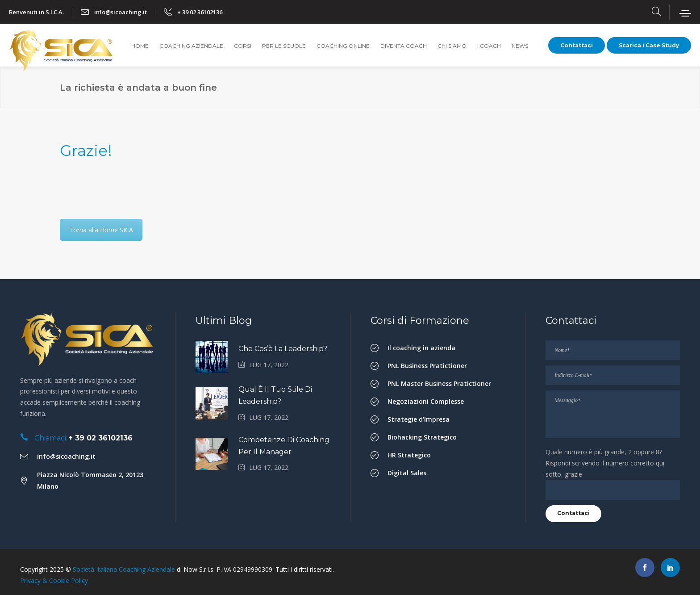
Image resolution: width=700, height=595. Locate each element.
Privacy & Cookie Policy (54, 580)
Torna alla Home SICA (101, 230)
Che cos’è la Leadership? (283, 349)
